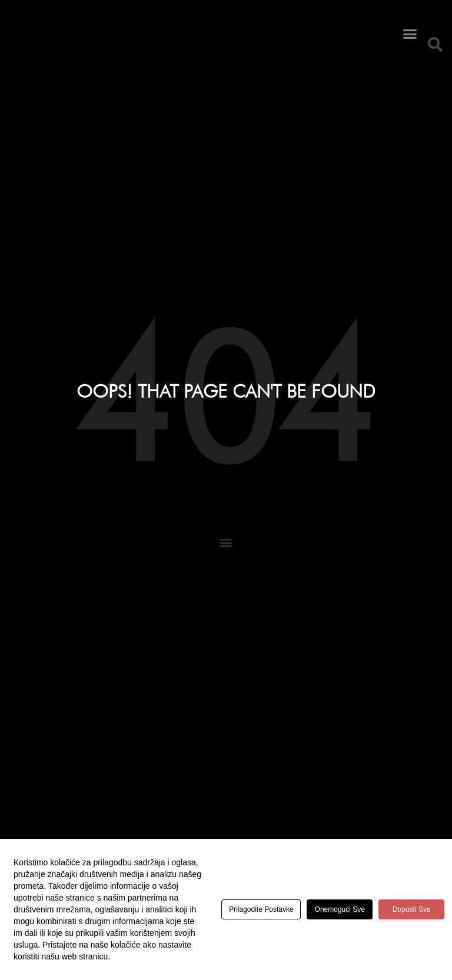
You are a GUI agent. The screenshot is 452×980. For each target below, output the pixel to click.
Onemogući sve (349, 909)
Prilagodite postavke (265, 909)
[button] (410, 24)
